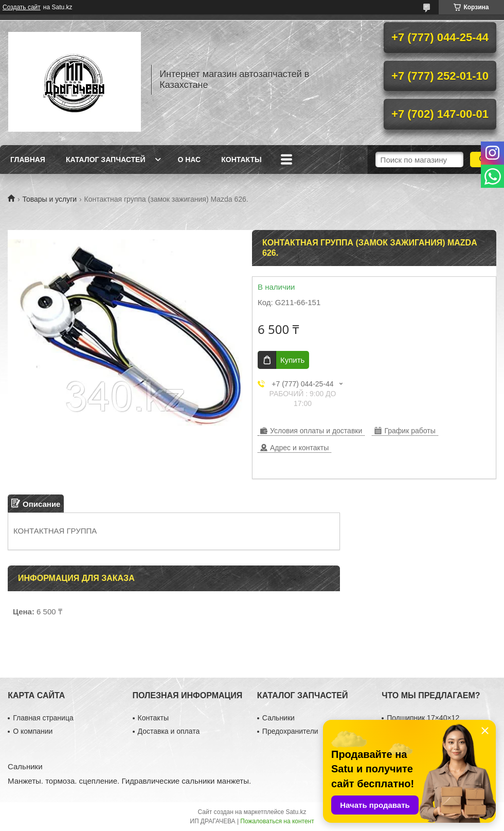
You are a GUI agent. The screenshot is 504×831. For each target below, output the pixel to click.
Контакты (241, 160)
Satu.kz (296, 812)
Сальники (278, 718)
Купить (292, 360)
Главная (28, 160)
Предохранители (290, 731)
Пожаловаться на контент (277, 821)
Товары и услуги (49, 199)
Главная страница (43, 718)
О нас (189, 160)
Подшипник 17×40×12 (423, 718)
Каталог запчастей (106, 160)
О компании (33, 731)
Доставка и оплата (169, 731)
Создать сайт (22, 7)
